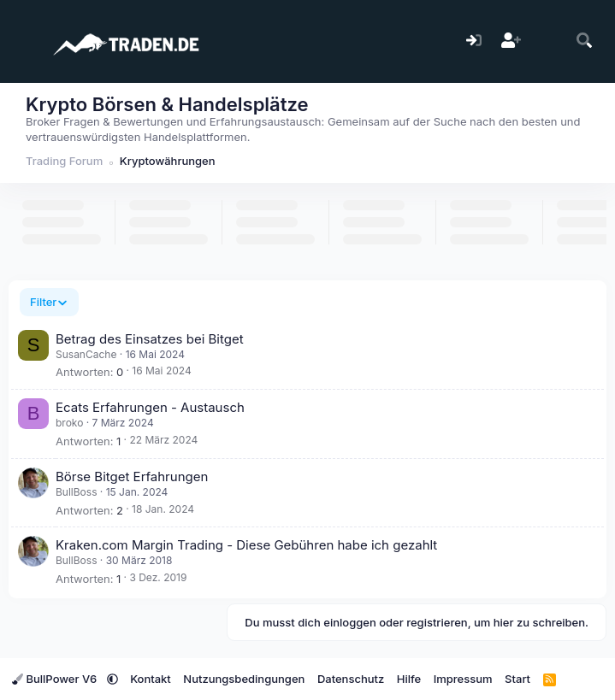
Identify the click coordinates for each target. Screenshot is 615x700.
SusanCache (86, 354)
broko (69, 423)
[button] (112, 679)
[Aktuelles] (548, 41)
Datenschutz (351, 679)
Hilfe (409, 679)
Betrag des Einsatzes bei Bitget (150, 339)
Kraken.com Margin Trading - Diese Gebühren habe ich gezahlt (246, 545)
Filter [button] (43, 302)
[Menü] (24, 41)
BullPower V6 (56, 679)
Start (517, 679)
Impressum (463, 679)
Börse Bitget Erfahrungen (132, 476)
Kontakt (151, 679)
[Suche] (585, 41)
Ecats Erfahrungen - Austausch (150, 407)
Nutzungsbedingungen (244, 679)
